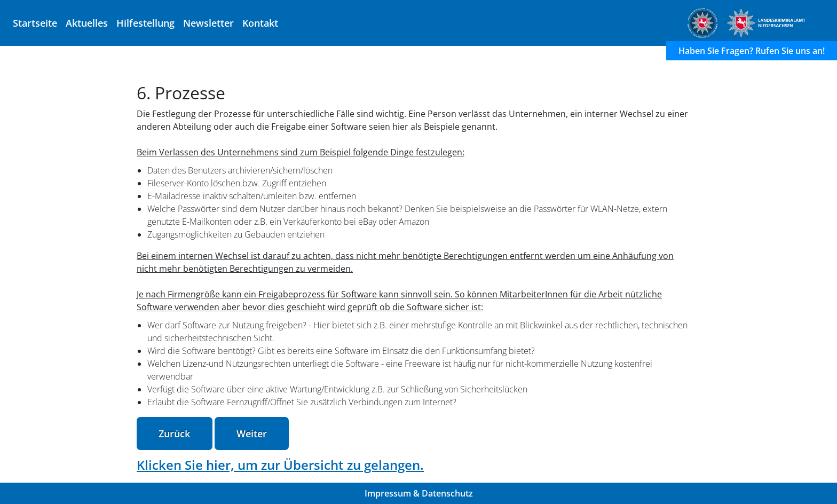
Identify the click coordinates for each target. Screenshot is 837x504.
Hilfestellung (145, 23)
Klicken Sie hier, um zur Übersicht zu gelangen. (280, 465)
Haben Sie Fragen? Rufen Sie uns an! (752, 51)
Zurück (174, 434)
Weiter (252, 434)
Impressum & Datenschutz (419, 493)
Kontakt (260, 23)
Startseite (35, 23)
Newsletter (208, 23)
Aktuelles (87, 23)
